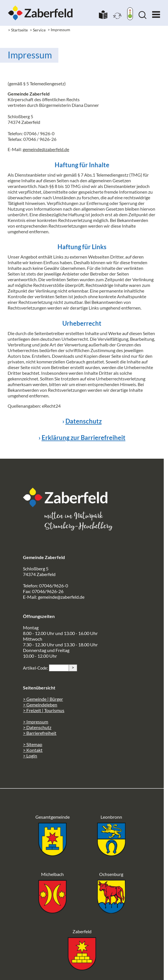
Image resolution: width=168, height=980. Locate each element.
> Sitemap (33, 744)
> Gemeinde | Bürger (43, 699)
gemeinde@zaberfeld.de (46, 149)
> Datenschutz (37, 727)
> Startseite (18, 30)
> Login (30, 756)
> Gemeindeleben (40, 705)
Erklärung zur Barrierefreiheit (84, 438)
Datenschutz (84, 421)
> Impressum (36, 722)
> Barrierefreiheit (40, 733)
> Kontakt (33, 750)
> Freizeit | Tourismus (44, 710)
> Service (38, 30)
